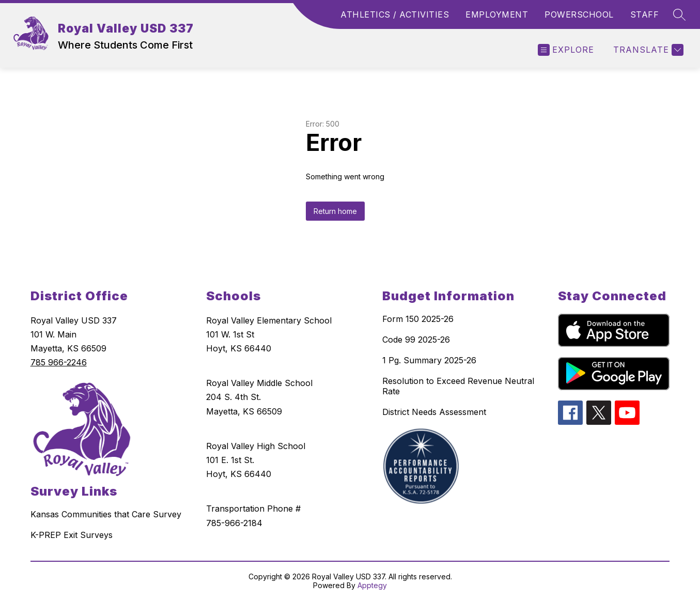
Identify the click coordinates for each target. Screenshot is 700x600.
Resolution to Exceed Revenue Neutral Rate (458, 386)
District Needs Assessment (434, 412)
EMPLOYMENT (497, 14)
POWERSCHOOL (579, 14)
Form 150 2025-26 (418, 319)
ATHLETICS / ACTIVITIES (395, 14)
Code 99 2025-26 (416, 340)
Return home (335, 211)
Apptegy (372, 585)
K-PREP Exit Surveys (72, 535)
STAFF (645, 14)
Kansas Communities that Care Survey (106, 514)
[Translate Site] (647, 50)
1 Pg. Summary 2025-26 (429, 360)
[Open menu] (566, 50)
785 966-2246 (59, 362)
